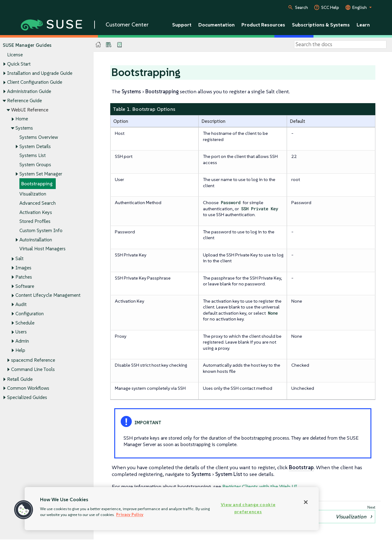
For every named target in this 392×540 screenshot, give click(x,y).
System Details (35, 146)
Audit (21, 305)
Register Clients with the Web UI (260, 486)
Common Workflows (28, 388)
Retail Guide (20, 379)
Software (25, 286)
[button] (24, 510)
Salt (19, 259)
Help (20, 350)
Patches (24, 277)
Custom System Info (41, 230)
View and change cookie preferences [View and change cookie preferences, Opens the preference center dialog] (248, 508)
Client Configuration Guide (35, 82)
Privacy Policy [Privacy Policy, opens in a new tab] (130, 515)
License (15, 55)
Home (22, 119)
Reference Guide (24, 101)
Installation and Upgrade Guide (40, 73)
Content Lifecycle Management (48, 295)
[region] (172, 509)
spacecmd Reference (33, 360)
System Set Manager (41, 174)
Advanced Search (38, 203)
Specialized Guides (27, 397)
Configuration (30, 314)
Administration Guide (29, 91)
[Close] (306, 502)
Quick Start (19, 64)
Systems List (32, 156)
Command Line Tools (33, 369)
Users (21, 332)
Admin (22, 341)
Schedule (25, 323)
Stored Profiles (35, 222)
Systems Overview (39, 137)
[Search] (340, 45)
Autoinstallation (36, 240)
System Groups (35, 165)
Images (23, 268)
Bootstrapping (37, 184)
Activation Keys (36, 212)
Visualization (33, 194)
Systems (24, 128)
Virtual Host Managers (42, 249)
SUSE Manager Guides (27, 45)
